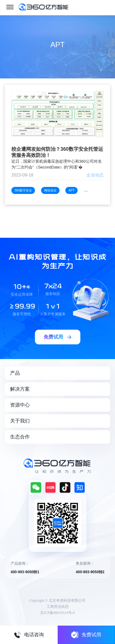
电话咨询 (29, 635)
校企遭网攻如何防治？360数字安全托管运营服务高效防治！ (57, 152)
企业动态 (95, 175)
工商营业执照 (58, 607)
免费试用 (86, 635)
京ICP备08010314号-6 (57, 613)
